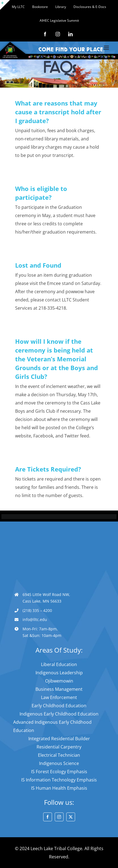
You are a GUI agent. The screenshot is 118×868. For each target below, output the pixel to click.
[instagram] (59, 817)
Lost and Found (38, 265)
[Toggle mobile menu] (107, 48)
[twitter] (71, 817)
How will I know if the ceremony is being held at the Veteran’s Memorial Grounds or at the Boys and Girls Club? (57, 359)
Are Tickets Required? (48, 469)
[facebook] (48, 817)
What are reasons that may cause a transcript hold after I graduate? (58, 112)
